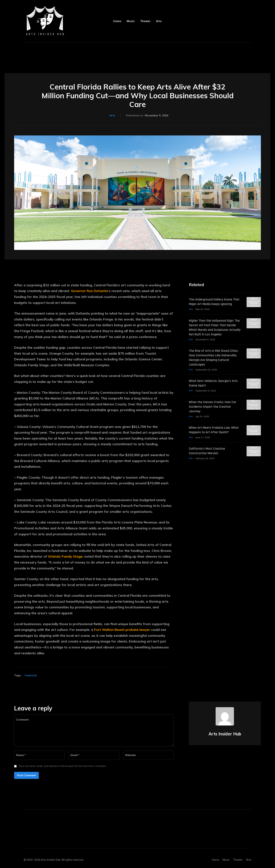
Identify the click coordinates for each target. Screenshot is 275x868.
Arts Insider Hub (225, 734)
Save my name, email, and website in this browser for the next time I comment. (63, 766)
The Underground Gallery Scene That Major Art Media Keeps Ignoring (213, 304)
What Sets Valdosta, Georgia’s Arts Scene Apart (212, 393)
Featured (31, 675)
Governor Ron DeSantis (90, 291)
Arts (112, 116)
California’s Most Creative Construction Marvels (209, 466)
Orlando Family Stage (65, 556)
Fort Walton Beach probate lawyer (122, 630)
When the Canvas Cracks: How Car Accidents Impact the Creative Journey (212, 417)
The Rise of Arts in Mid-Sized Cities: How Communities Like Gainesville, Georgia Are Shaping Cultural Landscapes (213, 367)
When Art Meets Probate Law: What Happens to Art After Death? (212, 442)
